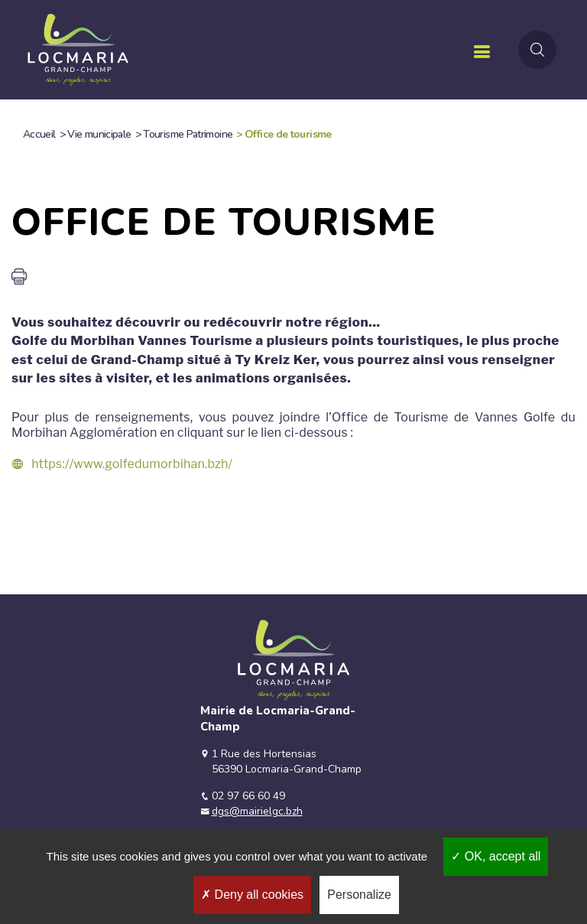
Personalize (359, 895)
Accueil (39, 134)
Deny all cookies (252, 895)
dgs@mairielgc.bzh (257, 811)
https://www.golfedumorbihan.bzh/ (132, 464)
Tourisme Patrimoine (188, 134)
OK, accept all (496, 856)
